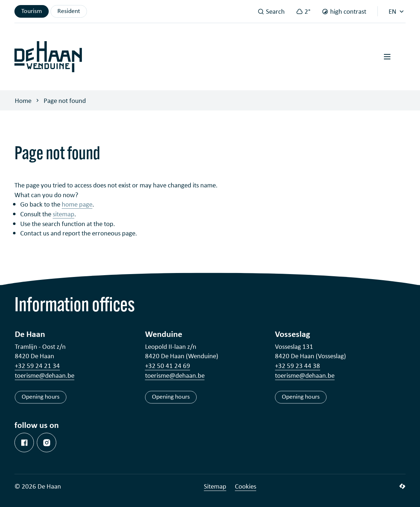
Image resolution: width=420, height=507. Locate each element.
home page (77, 204)
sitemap (64, 214)
